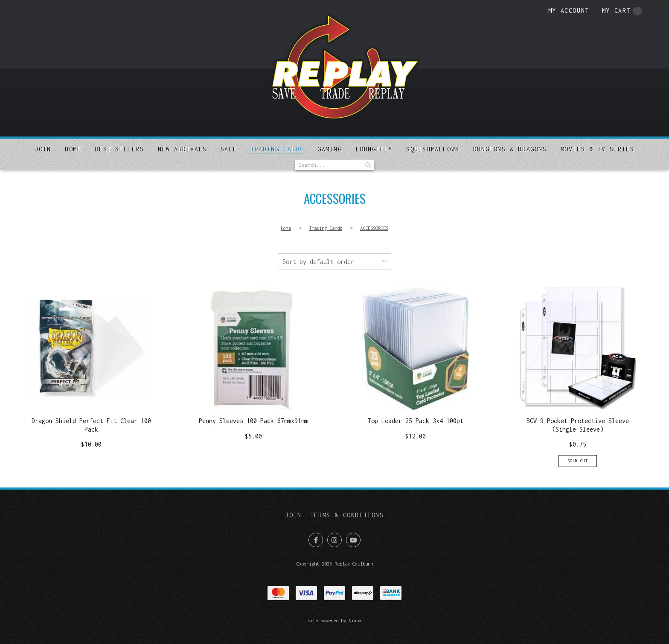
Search (367, 165)
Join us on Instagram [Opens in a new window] (334, 540)
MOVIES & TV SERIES (598, 149)
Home (73, 149)
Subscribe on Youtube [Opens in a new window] (353, 540)
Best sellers (119, 149)
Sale (229, 149)
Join (43, 149)
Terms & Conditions (347, 515)
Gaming (330, 149)
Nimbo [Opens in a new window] (355, 620)
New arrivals (182, 149)
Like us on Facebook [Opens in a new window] (316, 540)
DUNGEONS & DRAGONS (510, 149)
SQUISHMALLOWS (433, 149)
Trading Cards (277, 149)
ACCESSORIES (374, 228)
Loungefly (374, 149)
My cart (622, 11)
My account (569, 10)
